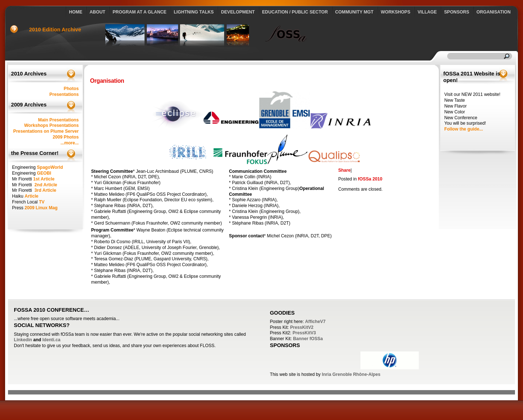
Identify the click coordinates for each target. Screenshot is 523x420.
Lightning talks (194, 12)
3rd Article (45, 190)
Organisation (493, 12)
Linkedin (23, 340)
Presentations (64, 94)
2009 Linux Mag (41, 208)
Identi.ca (51, 340)
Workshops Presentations (51, 125)
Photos (71, 89)
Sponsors (456, 12)
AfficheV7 (315, 322)
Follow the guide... (464, 129)
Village (427, 12)
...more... (70, 143)
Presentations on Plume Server (46, 131)
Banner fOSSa (308, 339)
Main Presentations (58, 120)
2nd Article (46, 185)
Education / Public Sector (295, 12)
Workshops (396, 12)
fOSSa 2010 (370, 179)
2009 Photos (66, 137)
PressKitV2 (302, 327)
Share (344, 170)
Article (31, 196)
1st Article (44, 179)
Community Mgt (354, 12)
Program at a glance (140, 12)
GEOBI (44, 173)
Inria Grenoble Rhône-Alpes (351, 374)
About (97, 12)
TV (42, 202)
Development (238, 12)
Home (75, 12)
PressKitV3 (304, 333)
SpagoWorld (50, 167)
